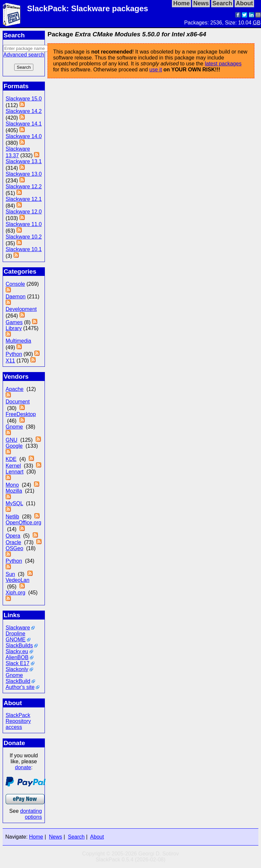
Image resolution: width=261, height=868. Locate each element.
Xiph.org (16, 593)
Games (14, 322)
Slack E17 (17, 663)
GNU (12, 440)
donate (23, 767)
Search (76, 837)
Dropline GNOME (16, 637)
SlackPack (18, 715)
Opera (13, 536)
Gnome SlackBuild (18, 678)
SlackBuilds (19, 645)
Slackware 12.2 (24, 187)
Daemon (16, 297)
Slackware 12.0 (24, 212)
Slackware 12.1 (24, 199)
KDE (11, 459)
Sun (10, 574)
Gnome (14, 427)
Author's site (20, 687)
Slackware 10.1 (24, 249)
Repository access (18, 724)
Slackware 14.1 (24, 124)
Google (14, 446)
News (55, 837)
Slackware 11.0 (24, 224)
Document (18, 402)
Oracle (13, 542)
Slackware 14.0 (24, 136)
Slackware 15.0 (24, 99)
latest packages (223, 64)
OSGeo (14, 548)
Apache (15, 389)
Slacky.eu (17, 651)
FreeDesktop (21, 414)
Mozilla (14, 491)
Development (21, 309)
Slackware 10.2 (24, 237)
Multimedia (18, 341)
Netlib (12, 517)
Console (15, 284)
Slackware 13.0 (24, 174)
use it (156, 70)
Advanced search (24, 55)
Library (14, 328)
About (97, 837)
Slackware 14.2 (24, 111)
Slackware (18, 628)
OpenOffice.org (23, 523)
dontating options (31, 814)
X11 (10, 361)
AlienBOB (17, 657)
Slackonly (17, 669)
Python (14, 354)
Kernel (13, 466)
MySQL (14, 503)
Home (36, 837)
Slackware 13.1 (24, 161)
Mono (12, 485)
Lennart (15, 472)
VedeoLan (17, 580)
